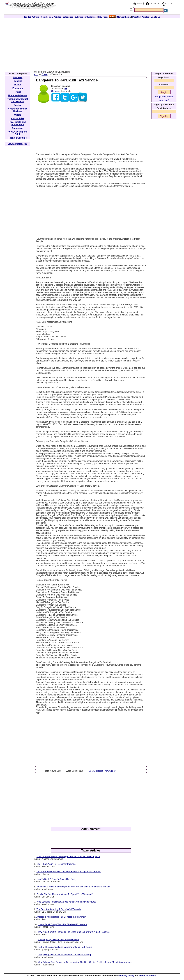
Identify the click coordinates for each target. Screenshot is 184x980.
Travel (44, 74)
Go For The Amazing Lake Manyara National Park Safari (65, 947)
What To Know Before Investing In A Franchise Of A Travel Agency (68, 857)
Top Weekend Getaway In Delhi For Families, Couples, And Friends (69, 872)
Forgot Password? (164, 97)
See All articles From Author (102, 771)
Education (18, 88)
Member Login (124, 17)
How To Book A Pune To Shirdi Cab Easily (56, 879)
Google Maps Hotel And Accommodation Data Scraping (64, 955)
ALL (36, 74)
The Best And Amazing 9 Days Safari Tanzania (59, 909)
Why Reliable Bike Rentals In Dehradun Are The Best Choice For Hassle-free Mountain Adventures (85, 962)
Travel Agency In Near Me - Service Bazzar (58, 940)
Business (18, 77)
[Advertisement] (92, 43)
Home (140, 3)
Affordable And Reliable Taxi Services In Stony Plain (61, 917)
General (18, 81)
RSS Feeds (107, 17)
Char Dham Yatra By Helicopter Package (56, 864)
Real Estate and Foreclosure (18, 123)
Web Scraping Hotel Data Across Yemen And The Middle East (66, 902)
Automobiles (18, 118)
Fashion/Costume (18, 138)
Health (18, 85)
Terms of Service (148, 976)
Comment (56, 91)
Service (18, 105)
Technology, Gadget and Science (18, 100)
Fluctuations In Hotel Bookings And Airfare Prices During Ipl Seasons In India (73, 887)
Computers (18, 128)
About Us (154, 3)
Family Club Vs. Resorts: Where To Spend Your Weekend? (65, 894)
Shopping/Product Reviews (18, 110)
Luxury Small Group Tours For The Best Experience (62, 924)
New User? (164, 100)
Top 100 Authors (32, 17)
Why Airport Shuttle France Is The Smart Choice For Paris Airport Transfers (74, 932)
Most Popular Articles (51, 17)
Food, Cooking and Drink (18, 133)
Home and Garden (18, 95)
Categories (68, 17)
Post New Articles (141, 17)
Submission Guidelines (86, 17)
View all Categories (18, 144)
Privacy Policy (127, 976)
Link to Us (155, 17)
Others (18, 115)
